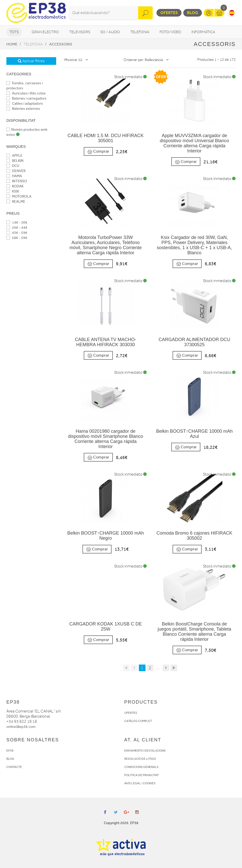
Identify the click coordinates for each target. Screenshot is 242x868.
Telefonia (140, 32)
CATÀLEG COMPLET (138, 721)
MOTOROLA (19, 196)
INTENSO (17, 181)
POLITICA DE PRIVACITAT (142, 775)
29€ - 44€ (17, 228)
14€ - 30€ (17, 222)
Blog (193, 13)
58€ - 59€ (17, 238)
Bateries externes (23, 109)
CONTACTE (14, 767)
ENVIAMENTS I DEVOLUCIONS (145, 751)
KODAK (15, 186)
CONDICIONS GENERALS (141, 767)
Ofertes (169, 13)
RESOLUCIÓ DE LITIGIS (140, 759)
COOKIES (149, 783)
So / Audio (110, 32)
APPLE (14, 156)
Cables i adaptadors (25, 104)
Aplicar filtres (31, 61)
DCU (13, 166)
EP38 (10, 751)
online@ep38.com (21, 727)
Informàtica (203, 32)
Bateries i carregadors (26, 98)
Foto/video (170, 32)
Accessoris (61, 44)
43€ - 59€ (17, 233)
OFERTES (131, 713)
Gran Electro (45, 32)
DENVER (16, 171)
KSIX (13, 191)
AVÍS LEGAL (133, 783)
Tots (14, 32)
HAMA (14, 176)
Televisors (80, 32)
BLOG (10, 759)
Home (12, 44)
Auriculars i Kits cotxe (26, 93)
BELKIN (15, 161)
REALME (16, 202)
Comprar (98, 152)
